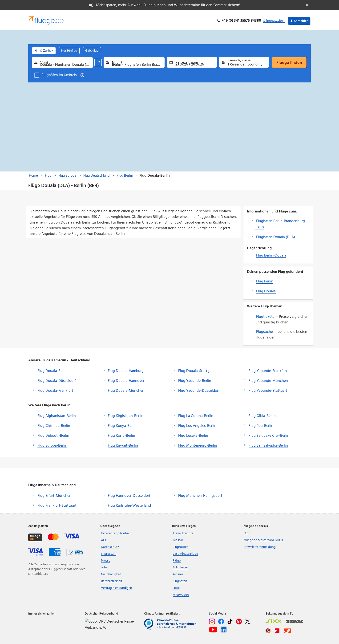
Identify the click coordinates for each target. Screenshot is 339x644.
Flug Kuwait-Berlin (123, 444)
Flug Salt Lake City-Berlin (269, 435)
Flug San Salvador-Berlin (268, 444)
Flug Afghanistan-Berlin (57, 415)
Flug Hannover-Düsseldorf (129, 495)
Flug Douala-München (126, 390)
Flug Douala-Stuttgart (196, 370)
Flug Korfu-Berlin (121, 435)
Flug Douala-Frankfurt (55, 390)
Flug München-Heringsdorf (200, 495)
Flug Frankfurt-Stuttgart (57, 505)
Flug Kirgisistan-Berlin (126, 415)
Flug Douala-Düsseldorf (57, 380)
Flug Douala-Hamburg (126, 370)
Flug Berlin (265, 280)
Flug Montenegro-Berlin (198, 444)
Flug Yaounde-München (268, 380)
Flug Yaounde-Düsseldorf (199, 390)
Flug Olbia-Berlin (262, 415)
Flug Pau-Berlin (261, 425)
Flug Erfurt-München (54, 495)
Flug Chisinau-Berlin (54, 425)
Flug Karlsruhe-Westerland (129, 505)
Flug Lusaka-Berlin (193, 435)
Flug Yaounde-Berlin (195, 380)
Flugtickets (265, 316)
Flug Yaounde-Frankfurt (268, 370)
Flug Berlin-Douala (271, 254)
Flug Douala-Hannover (126, 380)
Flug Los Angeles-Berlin (197, 425)
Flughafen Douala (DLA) (276, 236)
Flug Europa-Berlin (52, 444)
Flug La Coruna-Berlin (196, 415)
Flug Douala (266, 290)
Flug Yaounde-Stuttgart (268, 390)
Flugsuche (264, 331)
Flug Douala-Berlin (52, 370)
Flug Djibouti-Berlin (53, 435)
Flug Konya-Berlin (122, 425)
